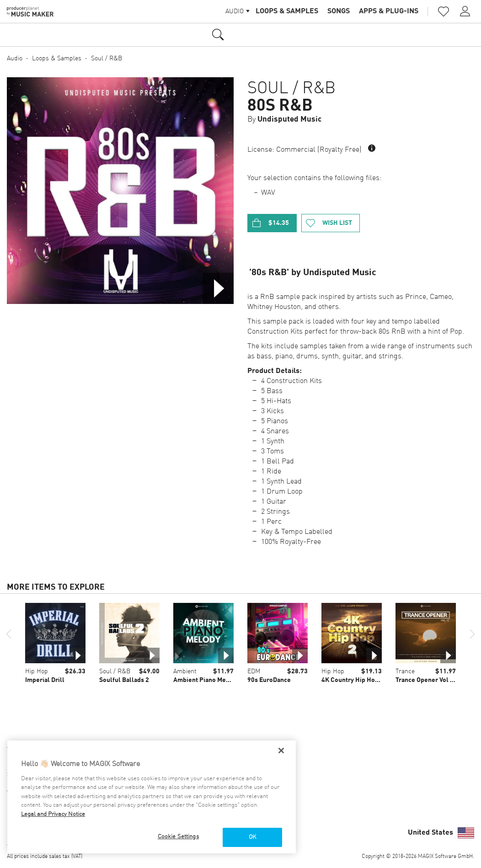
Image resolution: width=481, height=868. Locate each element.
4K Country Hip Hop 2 (353, 680)
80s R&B (280, 106)
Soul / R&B (107, 59)
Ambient (185, 671)
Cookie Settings (178, 837)
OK (252, 837)
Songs (339, 11)
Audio (15, 59)
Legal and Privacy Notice (53, 814)
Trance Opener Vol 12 (426, 680)
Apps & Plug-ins (389, 11)
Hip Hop (37, 671)
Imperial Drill (45, 680)
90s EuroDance (269, 680)
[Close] (281, 751)
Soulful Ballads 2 (124, 680)
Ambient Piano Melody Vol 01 (216, 680)
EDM (254, 671)
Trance (405, 671)
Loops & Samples (287, 11)
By (284, 120)
